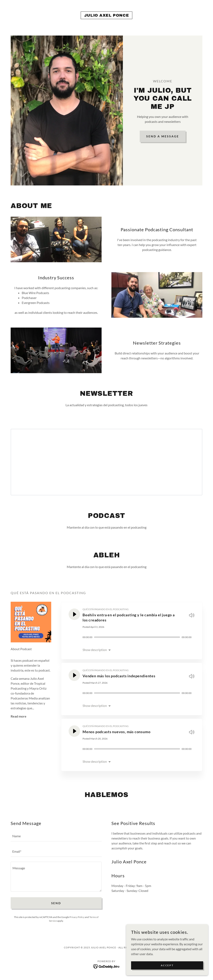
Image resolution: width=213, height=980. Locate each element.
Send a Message (163, 136)
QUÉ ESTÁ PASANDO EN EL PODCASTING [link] (106, 609)
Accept (167, 965)
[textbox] (56, 836)
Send (56, 903)
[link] (106, 15)
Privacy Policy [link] (77, 917)
